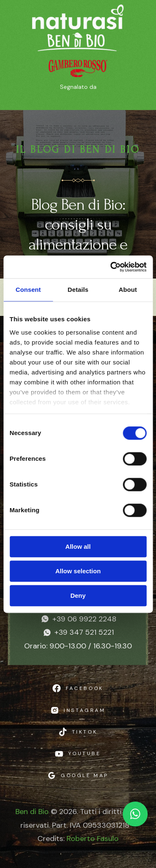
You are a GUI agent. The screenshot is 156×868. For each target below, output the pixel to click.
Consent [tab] (28, 290)
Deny (78, 595)
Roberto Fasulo (93, 839)
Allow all (78, 546)
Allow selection (78, 571)
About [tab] (128, 290)
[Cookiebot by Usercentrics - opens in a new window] (111, 267)
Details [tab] (78, 290)
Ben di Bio (32, 812)
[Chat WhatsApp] (135, 814)
